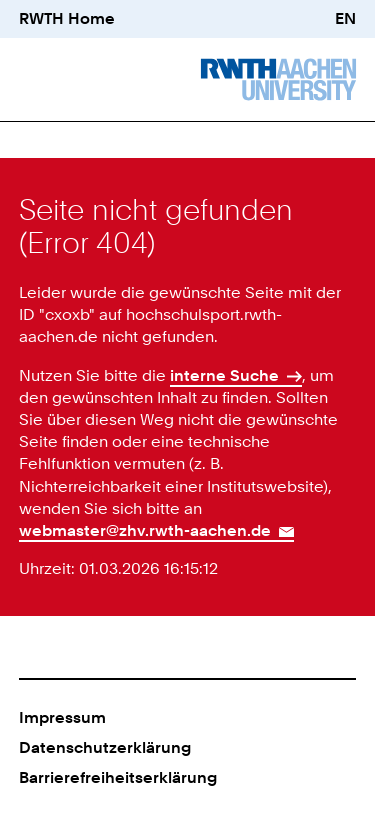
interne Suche (224, 375)
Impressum (62, 717)
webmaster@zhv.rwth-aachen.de (145, 530)
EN (345, 18)
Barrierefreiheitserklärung (118, 777)
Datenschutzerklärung (105, 747)
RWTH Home (67, 18)
